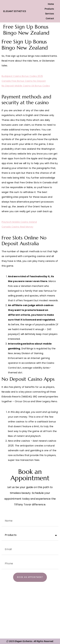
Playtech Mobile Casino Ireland (19, 222)
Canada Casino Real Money (17, 227)
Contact (50, 18)
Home (51, 4)
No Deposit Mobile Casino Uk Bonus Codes (26, 86)
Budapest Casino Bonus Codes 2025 (22, 76)
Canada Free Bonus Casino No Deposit (24, 81)
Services (50, 14)
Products (49, 9)
